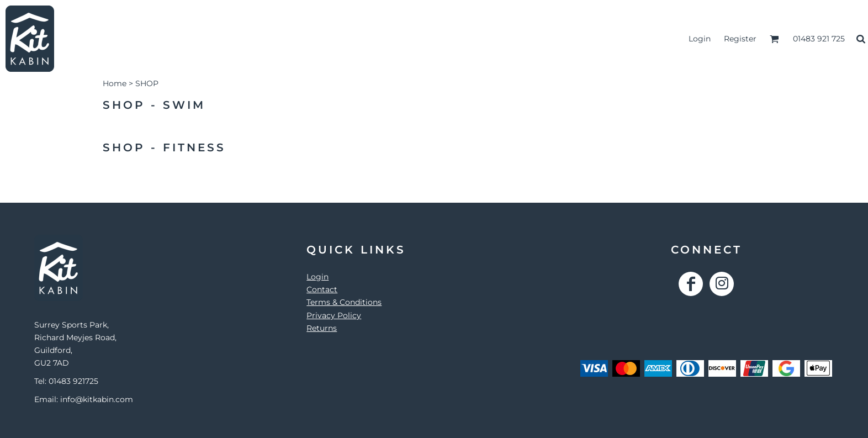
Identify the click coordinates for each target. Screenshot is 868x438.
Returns (322, 328)
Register (740, 39)
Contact (322, 289)
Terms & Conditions (344, 302)
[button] (774, 39)
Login (700, 39)
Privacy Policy (334, 315)
